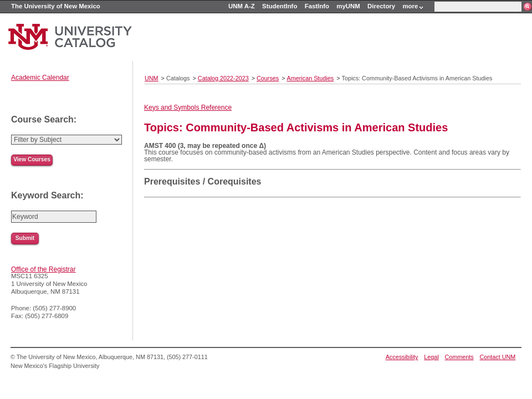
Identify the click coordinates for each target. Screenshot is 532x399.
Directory (381, 6)
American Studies (311, 78)
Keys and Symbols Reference (188, 108)
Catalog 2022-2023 (223, 78)
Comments (459, 357)
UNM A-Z (242, 6)
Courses (268, 78)
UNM (152, 78)
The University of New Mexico (56, 6)
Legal (431, 357)
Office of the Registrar (44, 269)
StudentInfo (280, 6)
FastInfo (317, 6)
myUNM (348, 6)
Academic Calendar (40, 78)
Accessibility (402, 357)
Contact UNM (498, 357)
